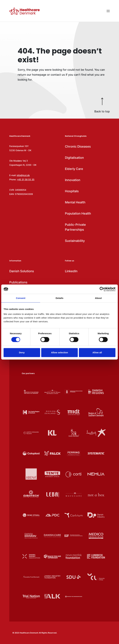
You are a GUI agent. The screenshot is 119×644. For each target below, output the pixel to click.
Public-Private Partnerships (75, 227)
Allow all (97, 352)
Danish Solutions (22, 271)
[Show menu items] (108, 11)
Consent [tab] (21, 298)
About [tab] (98, 298)
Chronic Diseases (78, 147)
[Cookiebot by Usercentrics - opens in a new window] (102, 289)
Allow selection (59, 352)
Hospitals (72, 191)
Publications (18, 282)
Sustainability (75, 241)
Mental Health (75, 202)
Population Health (78, 213)
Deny (22, 352)
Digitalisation (74, 158)
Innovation (73, 180)
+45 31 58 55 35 (26, 179)
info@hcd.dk (23, 175)
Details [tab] (59, 298)
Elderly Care (74, 169)
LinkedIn (71, 271)
